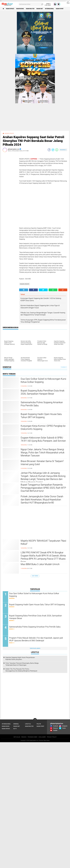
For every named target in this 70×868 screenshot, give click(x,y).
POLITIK (39, 724)
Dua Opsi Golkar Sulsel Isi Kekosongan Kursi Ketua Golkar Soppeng (43, 380)
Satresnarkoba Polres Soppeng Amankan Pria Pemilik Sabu (42, 404)
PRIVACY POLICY (52, 737)
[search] (31, 4)
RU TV (15, 729)
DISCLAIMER (42, 737)
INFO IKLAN (17, 737)
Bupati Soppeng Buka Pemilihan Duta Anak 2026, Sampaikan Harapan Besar (43, 392)
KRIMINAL (16, 724)
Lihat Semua (35, 576)
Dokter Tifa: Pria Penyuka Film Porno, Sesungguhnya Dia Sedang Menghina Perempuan (21, 670)
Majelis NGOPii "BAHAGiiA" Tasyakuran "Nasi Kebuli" (43, 542)
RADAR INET (40, 9)
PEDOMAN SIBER (32, 737)
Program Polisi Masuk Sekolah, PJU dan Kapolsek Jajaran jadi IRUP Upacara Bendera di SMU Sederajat (36, 639)
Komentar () (63, 150)
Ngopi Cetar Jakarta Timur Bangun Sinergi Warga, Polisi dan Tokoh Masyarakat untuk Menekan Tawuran (43, 453)
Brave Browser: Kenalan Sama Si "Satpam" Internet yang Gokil (42, 463)
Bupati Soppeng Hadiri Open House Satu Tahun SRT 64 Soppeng (41, 416)
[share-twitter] (53, 150)
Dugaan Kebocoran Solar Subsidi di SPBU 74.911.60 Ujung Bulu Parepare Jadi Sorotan (43, 439)
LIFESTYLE (28, 724)
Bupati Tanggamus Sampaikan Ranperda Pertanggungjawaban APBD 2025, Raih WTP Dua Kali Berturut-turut (43, 488)
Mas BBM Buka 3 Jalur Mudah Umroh (40, 564)
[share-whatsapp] (57, 150)
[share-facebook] (49, 150)
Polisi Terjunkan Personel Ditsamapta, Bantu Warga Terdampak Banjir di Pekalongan (22, 664)
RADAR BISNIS (20, 9)
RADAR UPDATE (10, 9)
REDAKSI (24, 737)
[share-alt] (24, 290)
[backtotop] (35, 720)
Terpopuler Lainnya (35, 648)
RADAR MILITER (30, 9)
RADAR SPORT (60, 9)
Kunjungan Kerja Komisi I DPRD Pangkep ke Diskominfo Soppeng (43, 427)
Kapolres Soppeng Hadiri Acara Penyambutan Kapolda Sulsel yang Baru (20, 658)
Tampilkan (64, 367)
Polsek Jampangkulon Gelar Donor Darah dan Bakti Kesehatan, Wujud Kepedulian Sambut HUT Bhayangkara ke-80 (42, 500)
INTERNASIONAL (49, 9)
